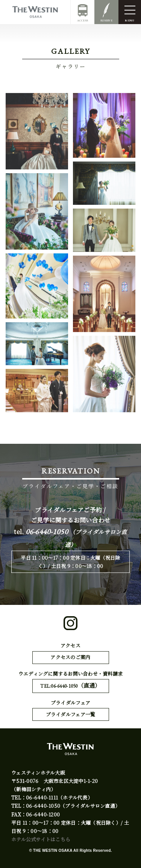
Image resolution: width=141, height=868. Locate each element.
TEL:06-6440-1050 (70, 686)
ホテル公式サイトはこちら (41, 839)
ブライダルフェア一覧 (71, 714)
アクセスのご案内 (70, 657)
